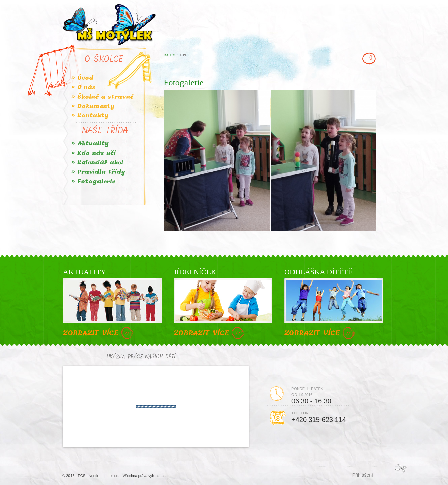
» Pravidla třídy (98, 172)
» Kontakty (90, 116)
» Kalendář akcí (97, 163)
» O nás (83, 87)
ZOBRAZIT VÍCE (99, 333)
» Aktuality (90, 144)
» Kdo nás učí (93, 153)
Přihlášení (363, 475)
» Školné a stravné (102, 97)
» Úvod (82, 78)
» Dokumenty (93, 106)
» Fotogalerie (93, 181)
